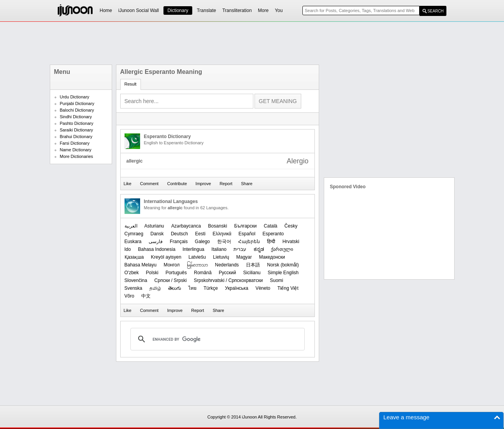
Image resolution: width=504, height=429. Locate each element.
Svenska (133, 288)
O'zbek (132, 273)
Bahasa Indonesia (157, 249)
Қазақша (134, 257)
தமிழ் (155, 288)
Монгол (172, 265)
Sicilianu (252, 273)
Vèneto (263, 288)
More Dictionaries (77, 156)
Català (271, 226)
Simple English (283, 273)
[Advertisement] (252, 43)
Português (176, 273)
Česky (291, 226)
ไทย (192, 288)
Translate (207, 11)
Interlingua (193, 249)
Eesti (200, 234)
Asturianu (154, 226)
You (279, 11)
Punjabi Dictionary (77, 103)
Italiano (219, 249)
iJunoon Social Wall (139, 11)
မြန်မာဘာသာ (197, 265)
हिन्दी (271, 242)
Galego (203, 242)
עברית (240, 249)
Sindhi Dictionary (76, 117)
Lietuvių (221, 257)
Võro (129, 296)
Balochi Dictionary (77, 110)
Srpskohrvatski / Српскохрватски (228, 280)
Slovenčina (136, 280)
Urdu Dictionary (75, 97)
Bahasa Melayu (141, 265)
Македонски (272, 257)
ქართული (282, 249)
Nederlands (227, 265)
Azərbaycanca (186, 226)
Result (131, 84)
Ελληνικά (222, 234)
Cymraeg (134, 234)
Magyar (244, 257)
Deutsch (179, 234)
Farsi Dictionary (75, 143)
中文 (146, 296)
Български (246, 226)
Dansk (157, 234)
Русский (227, 273)
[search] (216, 339)
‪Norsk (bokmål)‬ (283, 265)
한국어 (224, 242)
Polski (152, 273)
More (263, 11)
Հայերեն (249, 242)
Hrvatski (291, 242)
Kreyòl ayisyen (166, 257)
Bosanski (218, 226)
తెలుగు (175, 288)
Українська (237, 288)
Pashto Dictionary (77, 123)
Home (106, 11)
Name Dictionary (76, 150)
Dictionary (178, 11)
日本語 (253, 265)
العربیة (131, 226)
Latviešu (197, 257)
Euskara (133, 242)
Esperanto (273, 234)
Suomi (276, 280)
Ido (128, 249)
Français (179, 242)
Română (203, 273)
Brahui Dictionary (76, 137)
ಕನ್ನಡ (259, 249)
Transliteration (237, 11)
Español (247, 234)
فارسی (156, 242)
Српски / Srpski (171, 280)
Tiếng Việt (288, 288)
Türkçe (211, 288)
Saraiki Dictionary (77, 130)
